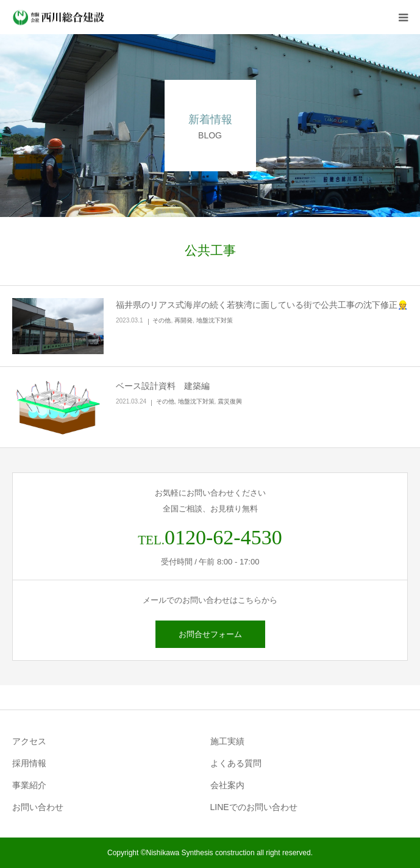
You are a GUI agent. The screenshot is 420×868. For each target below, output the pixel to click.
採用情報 (29, 763)
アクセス (29, 741)
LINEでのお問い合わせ (254, 807)
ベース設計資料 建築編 (163, 386)
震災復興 (230, 401)
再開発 (183, 320)
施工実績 (227, 741)
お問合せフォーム (210, 634)
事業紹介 (29, 785)
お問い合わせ (38, 807)
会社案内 (227, 785)
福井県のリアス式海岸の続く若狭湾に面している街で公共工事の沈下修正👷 (262, 305)
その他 (162, 320)
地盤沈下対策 (215, 320)
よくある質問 (236, 763)
